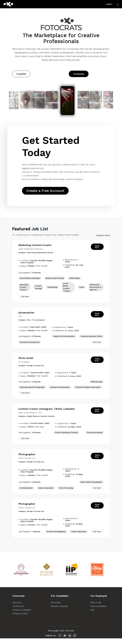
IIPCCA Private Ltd (28, 463)
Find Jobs (58, 608)
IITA (21, 320)
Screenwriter (27, 316)
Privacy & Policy (22, 619)
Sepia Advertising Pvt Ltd (31, 417)
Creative (21, 74)
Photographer (28, 459)
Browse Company (61, 612)
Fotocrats (69, 636)
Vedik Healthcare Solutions (32, 252)
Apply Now (96, 250)
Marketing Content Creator (36, 248)
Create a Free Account (48, 192)
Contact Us (20, 612)
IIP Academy (25, 366)
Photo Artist (27, 362)
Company (79, 74)
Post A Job (98, 608)
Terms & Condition (23, 616)
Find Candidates (100, 612)
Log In (109, 4)
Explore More (103, 238)
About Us (19, 608)
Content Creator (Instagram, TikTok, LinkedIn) (48, 413)
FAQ (94, 616)
